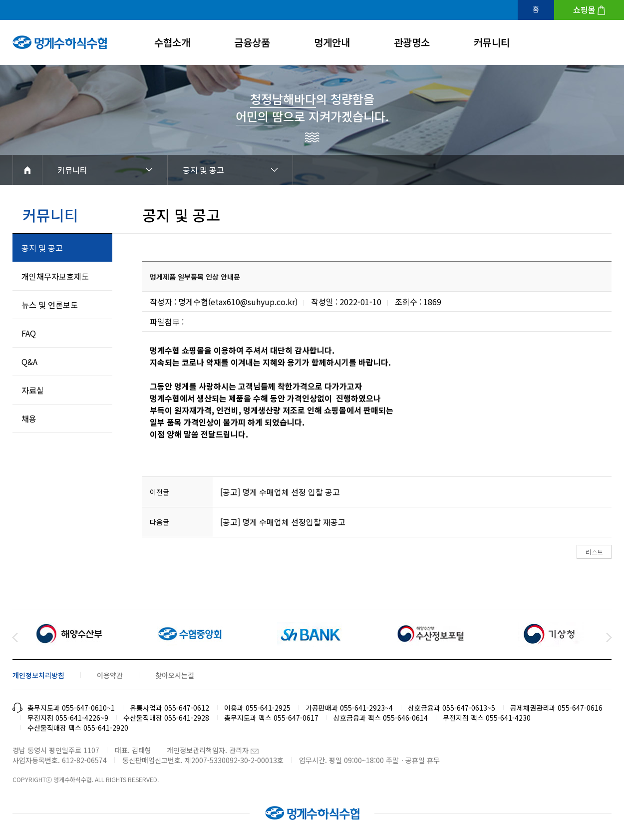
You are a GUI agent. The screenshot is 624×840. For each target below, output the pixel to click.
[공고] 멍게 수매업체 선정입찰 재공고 (283, 522)
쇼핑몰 (584, 9)
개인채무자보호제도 (55, 276)
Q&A (29, 362)
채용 (29, 419)
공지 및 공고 (203, 170)
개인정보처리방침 (38, 675)
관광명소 (412, 42)
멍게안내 (332, 42)
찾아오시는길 (175, 675)
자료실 (33, 390)
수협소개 (172, 42)
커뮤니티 (492, 42)
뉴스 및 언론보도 (50, 305)
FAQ (29, 333)
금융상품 (252, 42)
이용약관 (110, 675)
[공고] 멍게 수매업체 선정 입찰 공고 (280, 492)
